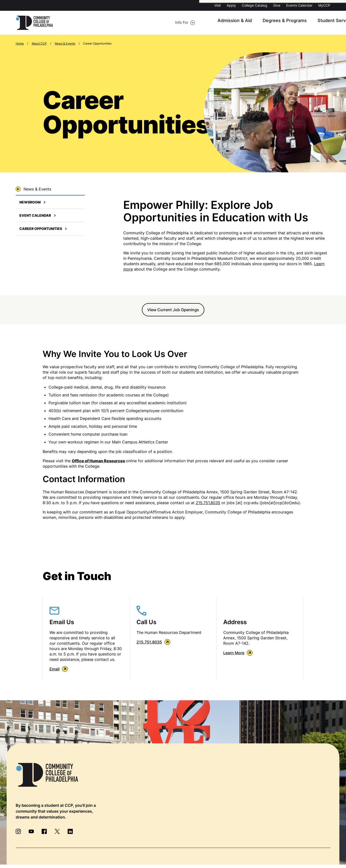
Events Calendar (299, 5)
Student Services (254, 23)
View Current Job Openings (173, 310)
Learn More (238, 653)
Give (277, 5)
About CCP (291, 23)
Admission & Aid (164, 23)
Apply (231, 5)
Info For (76, 23)
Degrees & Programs (209, 23)
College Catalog (255, 5)
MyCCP (324, 5)
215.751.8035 (208, 503)
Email (59, 669)
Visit (217, 5)
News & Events (65, 44)
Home (20, 44)
